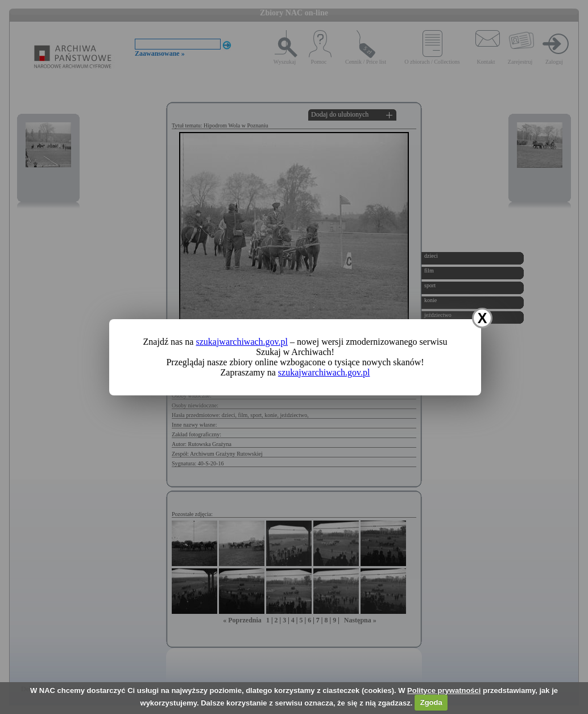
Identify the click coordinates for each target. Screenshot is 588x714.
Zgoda (431, 702)
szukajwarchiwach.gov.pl (242, 342)
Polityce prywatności (444, 690)
